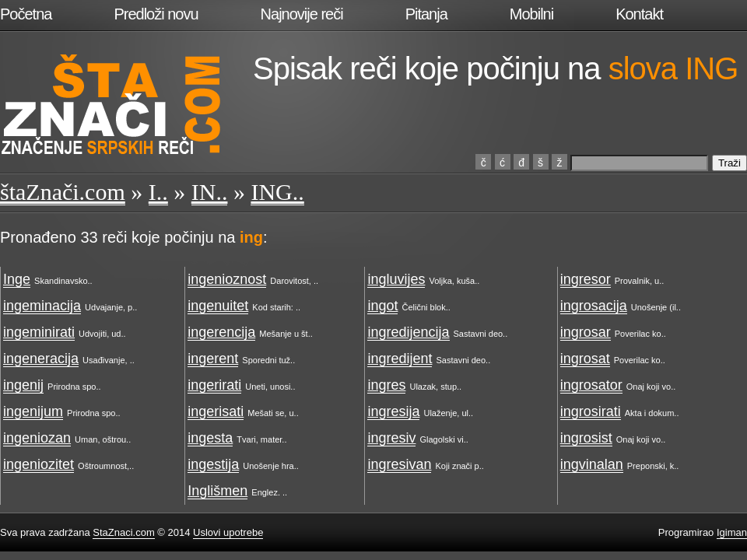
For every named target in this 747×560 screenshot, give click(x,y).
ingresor (586, 279)
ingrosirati (591, 411)
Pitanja (426, 14)
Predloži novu (156, 14)
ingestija (213, 464)
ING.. (277, 192)
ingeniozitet (39, 464)
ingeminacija (42, 306)
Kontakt (639, 14)
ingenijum (33, 411)
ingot (382, 306)
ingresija (393, 411)
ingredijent (400, 359)
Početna (26, 14)
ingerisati (216, 411)
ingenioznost (227, 279)
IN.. (210, 192)
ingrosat (585, 359)
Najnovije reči (302, 14)
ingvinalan (592, 464)
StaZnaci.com (123, 532)
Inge (17, 279)
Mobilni (531, 14)
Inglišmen (217, 491)
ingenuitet (218, 306)
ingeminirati (39, 332)
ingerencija (221, 332)
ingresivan (399, 464)
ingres (386, 385)
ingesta (210, 438)
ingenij (23, 385)
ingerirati (214, 385)
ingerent (213, 359)
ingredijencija (408, 332)
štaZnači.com (63, 192)
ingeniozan (37, 438)
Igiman (732, 532)
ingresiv (391, 438)
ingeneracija (41, 359)
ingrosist (586, 438)
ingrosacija (594, 306)
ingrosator (591, 385)
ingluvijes (396, 279)
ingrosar (586, 332)
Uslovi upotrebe (228, 532)
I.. (158, 192)
